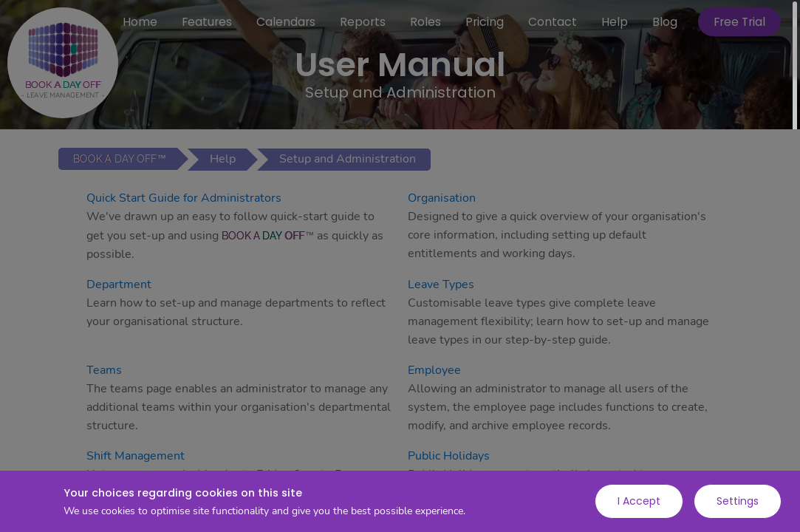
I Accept (639, 501)
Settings (738, 501)
